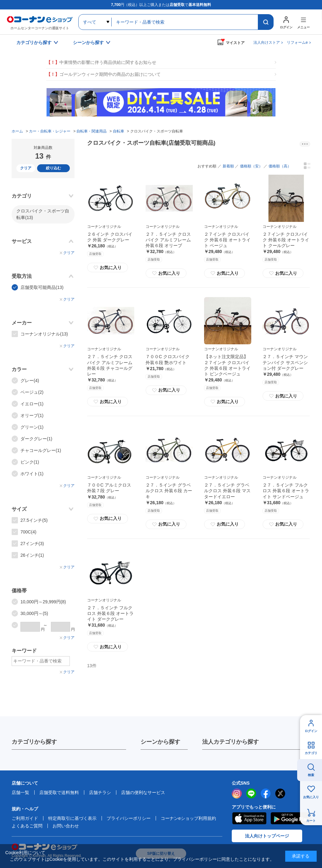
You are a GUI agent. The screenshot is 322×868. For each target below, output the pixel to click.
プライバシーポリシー (129, 818)
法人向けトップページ (267, 836)
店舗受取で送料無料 (59, 792)
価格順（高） (280, 166)
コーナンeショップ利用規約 (188, 818)
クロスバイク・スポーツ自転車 (43, 214)
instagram (237, 793)
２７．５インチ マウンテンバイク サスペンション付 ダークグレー (285, 362)
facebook (266, 793)
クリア (26, 168)
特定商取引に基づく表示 (72, 818)
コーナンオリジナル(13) (44, 334)
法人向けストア (267, 42)
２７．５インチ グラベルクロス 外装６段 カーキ (169, 491)
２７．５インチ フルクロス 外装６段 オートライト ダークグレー (110, 613)
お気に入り (108, 268)
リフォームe (297, 42)
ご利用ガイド (25, 818)
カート (311, 821)
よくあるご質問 (27, 826)
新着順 (228, 166)
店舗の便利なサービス (143, 792)
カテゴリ (311, 753)
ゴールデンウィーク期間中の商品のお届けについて (103, 74)
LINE (251, 793)
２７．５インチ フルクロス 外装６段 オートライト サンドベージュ (286, 491)
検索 (311, 775)
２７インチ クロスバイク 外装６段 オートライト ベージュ (227, 240)
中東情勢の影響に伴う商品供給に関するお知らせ (101, 62)
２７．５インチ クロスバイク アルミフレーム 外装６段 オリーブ (168, 240)
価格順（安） (251, 166)
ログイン (311, 731)
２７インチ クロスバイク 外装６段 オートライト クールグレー (286, 240)
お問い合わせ (66, 826)
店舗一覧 (20, 792)
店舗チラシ (100, 792)
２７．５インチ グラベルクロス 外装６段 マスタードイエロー (227, 491)
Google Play (291, 818)
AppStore (249, 818)
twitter (280, 793)
